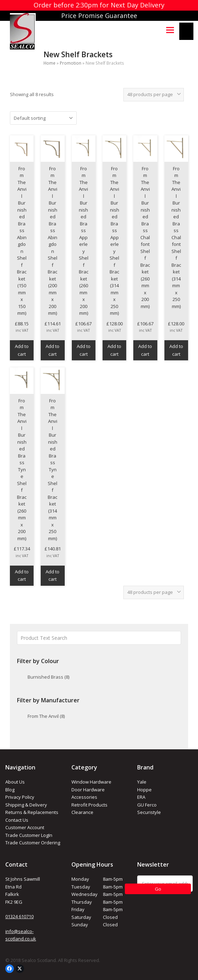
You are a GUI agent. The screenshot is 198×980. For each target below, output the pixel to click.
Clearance (82, 812)
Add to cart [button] (22, 350)
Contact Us (17, 820)
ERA (141, 797)
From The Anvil (46, 716)
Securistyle (149, 812)
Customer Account (25, 827)
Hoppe (144, 790)
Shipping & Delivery (26, 805)
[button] (170, 30)
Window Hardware (91, 782)
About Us (15, 782)
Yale (142, 782)
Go (158, 889)
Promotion (71, 63)
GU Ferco (147, 805)
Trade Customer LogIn (29, 835)
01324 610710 (19, 916)
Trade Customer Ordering (33, 843)
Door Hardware (88, 790)
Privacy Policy (20, 797)
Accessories (84, 797)
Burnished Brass (48, 677)
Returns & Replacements (32, 812)
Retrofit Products (89, 805)
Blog (10, 790)
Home (49, 63)
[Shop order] (43, 118)
